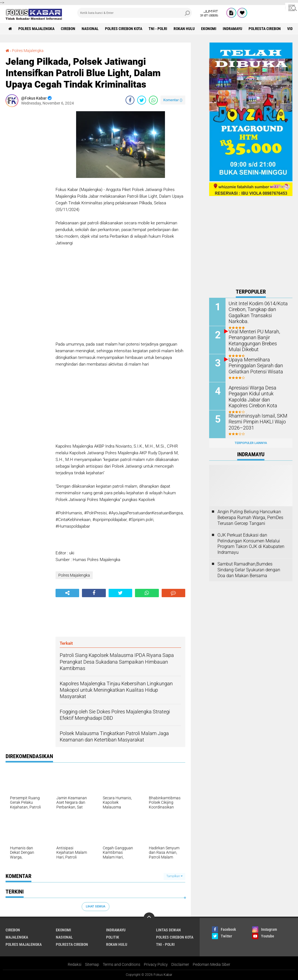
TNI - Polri (158, 29)
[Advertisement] (28, 195)
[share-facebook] (130, 100)
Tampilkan (174, 876)
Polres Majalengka (36, 29)
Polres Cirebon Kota (124, 29)
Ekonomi (209, 29)
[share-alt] (67, 593)
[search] (135, 13)
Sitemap (92, 964)
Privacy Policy (156, 964)
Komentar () (173, 100)
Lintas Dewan (168, 930)
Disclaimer (180, 964)
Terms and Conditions (122, 964)
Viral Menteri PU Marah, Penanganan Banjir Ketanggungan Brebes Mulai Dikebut (256, 340)
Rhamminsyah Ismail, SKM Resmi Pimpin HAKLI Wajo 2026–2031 (255, 422)
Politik (113, 937)
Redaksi (75, 964)
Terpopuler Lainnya (251, 443)
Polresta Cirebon (265, 29)
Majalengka (17, 937)
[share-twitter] (142, 100)
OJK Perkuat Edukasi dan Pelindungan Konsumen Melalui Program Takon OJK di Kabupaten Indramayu (251, 544)
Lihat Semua (96, 906)
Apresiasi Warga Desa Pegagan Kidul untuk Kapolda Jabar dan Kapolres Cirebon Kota (258, 396)
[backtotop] (149, 918)
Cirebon (68, 29)
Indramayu (232, 29)
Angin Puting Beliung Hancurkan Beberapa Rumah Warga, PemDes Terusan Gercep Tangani (250, 518)
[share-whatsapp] (153, 100)
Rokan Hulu (184, 29)
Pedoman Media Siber (211, 964)
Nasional (90, 29)
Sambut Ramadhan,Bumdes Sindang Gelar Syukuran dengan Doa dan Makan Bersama (249, 570)
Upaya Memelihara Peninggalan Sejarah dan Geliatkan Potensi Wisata (253, 365)
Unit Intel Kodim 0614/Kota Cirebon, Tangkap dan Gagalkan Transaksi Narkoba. (258, 309)
